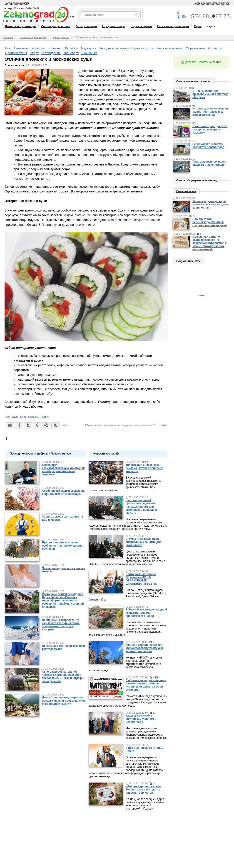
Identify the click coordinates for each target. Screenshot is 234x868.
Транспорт (71, 53)
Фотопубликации (86, 26)
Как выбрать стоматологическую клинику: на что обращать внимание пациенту (64, 470)
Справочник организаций (173, 26)
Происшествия (16, 53)
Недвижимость (142, 48)
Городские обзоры (114, 26)
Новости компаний (170, 48)
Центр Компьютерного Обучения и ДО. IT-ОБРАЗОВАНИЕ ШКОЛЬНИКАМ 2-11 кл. (141, 579)
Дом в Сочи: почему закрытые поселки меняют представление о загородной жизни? (64, 701)
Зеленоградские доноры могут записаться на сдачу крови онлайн (211, 204)
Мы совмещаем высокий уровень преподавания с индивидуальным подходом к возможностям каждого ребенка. (146, 733)
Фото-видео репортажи (56, 26)
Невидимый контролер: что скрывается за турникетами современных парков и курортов (61, 625)
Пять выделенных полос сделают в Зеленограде (209, 163)
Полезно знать (186, 191)
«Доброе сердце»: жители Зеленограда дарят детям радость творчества (143, 790)
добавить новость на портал (203, 62)
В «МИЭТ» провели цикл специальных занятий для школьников (143, 542)
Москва (45, 417)
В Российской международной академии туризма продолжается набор (146, 613)
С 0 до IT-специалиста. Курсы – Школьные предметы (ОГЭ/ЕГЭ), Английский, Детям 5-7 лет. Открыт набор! (128, 595)
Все (8, 48)
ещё (210, 26)
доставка (33, 417)
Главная (8, 37)
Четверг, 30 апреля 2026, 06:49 (21, 8)
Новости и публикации (20, 26)
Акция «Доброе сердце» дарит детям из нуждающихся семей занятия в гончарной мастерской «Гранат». (145, 804)
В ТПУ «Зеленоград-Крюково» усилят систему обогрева (210, 94)
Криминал (55, 48)
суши (15, 417)
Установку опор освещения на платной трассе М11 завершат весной (211, 112)
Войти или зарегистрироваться (212, 3)
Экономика (89, 53)
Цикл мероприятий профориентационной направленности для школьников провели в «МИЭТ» (141, 507)
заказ (23, 417)
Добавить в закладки (17, 3)
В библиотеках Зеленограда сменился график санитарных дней (210, 222)
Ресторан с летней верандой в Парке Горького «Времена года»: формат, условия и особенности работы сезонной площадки (63, 601)
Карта (198, 26)
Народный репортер (114, 48)
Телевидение (51, 53)
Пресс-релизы (61, 37)
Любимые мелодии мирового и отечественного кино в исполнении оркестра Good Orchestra (146, 685)
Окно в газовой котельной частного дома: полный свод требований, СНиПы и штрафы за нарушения (63, 676)
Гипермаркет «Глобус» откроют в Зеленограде (208, 146)
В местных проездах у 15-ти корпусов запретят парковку (210, 129)
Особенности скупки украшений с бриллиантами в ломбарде (64, 492)
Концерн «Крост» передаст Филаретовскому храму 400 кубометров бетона (144, 648)
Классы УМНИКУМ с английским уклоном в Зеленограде (141, 719)
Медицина (89, 48)
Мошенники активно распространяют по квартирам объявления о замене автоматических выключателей (210, 243)
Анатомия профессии (29, 48)
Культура (72, 48)
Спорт (34, 53)
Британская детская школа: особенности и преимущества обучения (62, 546)
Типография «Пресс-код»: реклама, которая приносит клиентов (144, 468)
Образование (196, 48)
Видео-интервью (141, 26)
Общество (216, 48)
